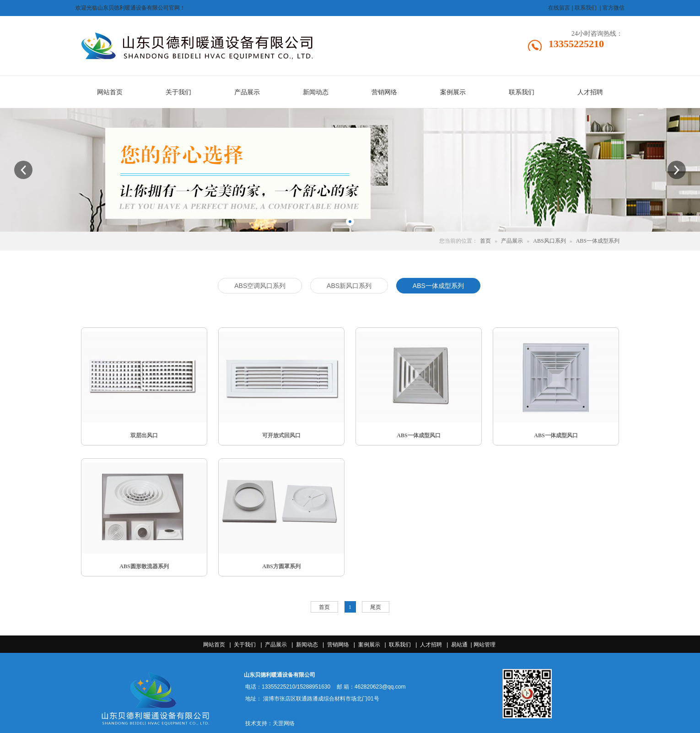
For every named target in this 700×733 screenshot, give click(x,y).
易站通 (462, 645)
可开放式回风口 (281, 435)
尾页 (376, 607)
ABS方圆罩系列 (281, 566)
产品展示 (512, 241)
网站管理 (485, 645)
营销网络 (338, 645)
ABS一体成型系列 (598, 241)
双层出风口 (144, 435)
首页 (485, 241)
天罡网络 (284, 723)
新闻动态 (307, 645)
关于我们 (245, 645)
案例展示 (369, 645)
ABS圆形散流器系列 (144, 566)
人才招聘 (431, 645)
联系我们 (400, 645)
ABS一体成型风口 (418, 435)
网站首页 (214, 645)
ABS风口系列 (549, 241)
